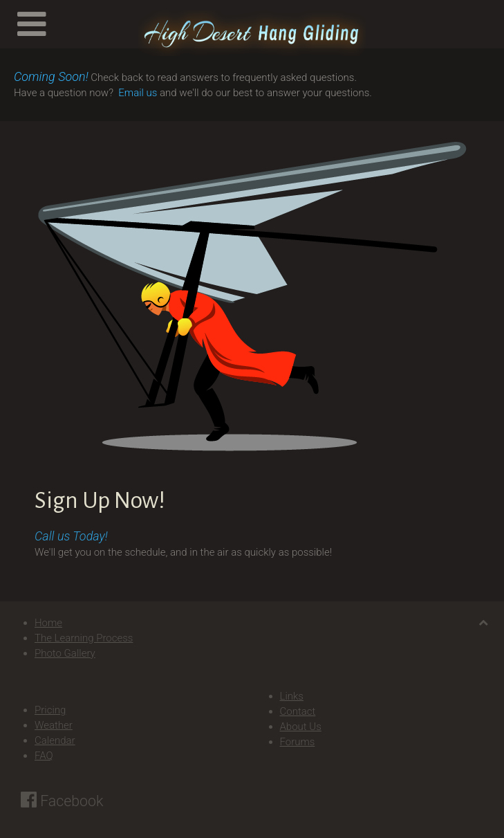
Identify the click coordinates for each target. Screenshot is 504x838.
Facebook (62, 801)
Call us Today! (71, 536)
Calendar (55, 740)
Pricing (50, 710)
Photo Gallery (65, 653)
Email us (138, 93)
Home (48, 623)
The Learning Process (84, 638)
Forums (298, 742)
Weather (54, 725)
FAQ (44, 756)
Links (292, 696)
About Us (301, 727)
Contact (298, 711)
